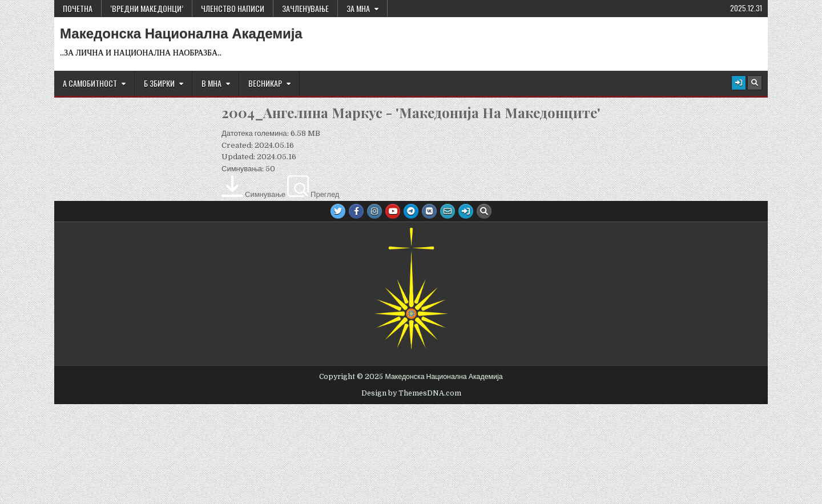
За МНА (358, 8)
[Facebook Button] (356, 211)
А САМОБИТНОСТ (90, 83)
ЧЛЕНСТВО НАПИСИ (233, 8)
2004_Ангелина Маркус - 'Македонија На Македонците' (411, 112)
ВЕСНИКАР (265, 83)
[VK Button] (429, 211)
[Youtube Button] (393, 211)
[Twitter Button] (338, 211)
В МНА (211, 83)
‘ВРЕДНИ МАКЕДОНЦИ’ (147, 8)
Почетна (78, 8)
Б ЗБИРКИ (159, 83)
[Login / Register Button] (739, 83)
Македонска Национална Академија (181, 34)
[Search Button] (755, 83)
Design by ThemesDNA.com (411, 393)
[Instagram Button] (374, 211)
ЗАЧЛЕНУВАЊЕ (305, 8)
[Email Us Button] (448, 211)
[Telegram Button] (411, 211)
